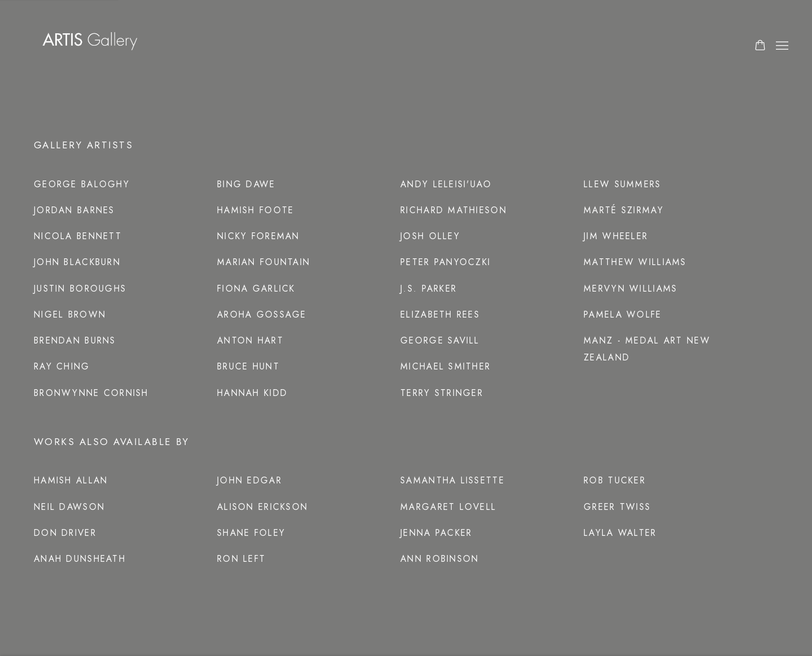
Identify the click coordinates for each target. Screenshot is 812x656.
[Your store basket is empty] (760, 46)
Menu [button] (781, 46)
